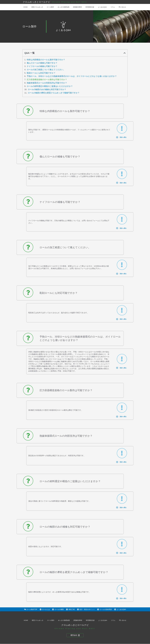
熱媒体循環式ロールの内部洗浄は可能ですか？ (47, 83)
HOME (25, 7)
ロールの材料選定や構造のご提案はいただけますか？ (50, 86)
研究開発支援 (90, 7)
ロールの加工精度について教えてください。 (46, 70)
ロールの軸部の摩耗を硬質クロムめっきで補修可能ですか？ (54, 93)
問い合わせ (122, 7)
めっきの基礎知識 (64, 7)
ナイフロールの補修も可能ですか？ (42, 66)
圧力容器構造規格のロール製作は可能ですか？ (47, 80)
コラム (113, 7)
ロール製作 (50, 7)
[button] (125, 53)
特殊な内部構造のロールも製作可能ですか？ (46, 60)
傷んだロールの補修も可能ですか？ (42, 63)
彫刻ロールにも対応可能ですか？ (41, 73)
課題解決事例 (77, 7)
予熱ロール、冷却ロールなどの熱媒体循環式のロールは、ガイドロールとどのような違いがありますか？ (72, 76)
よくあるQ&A (102, 7)
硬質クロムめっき (37, 7)
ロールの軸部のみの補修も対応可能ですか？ (47, 89)
